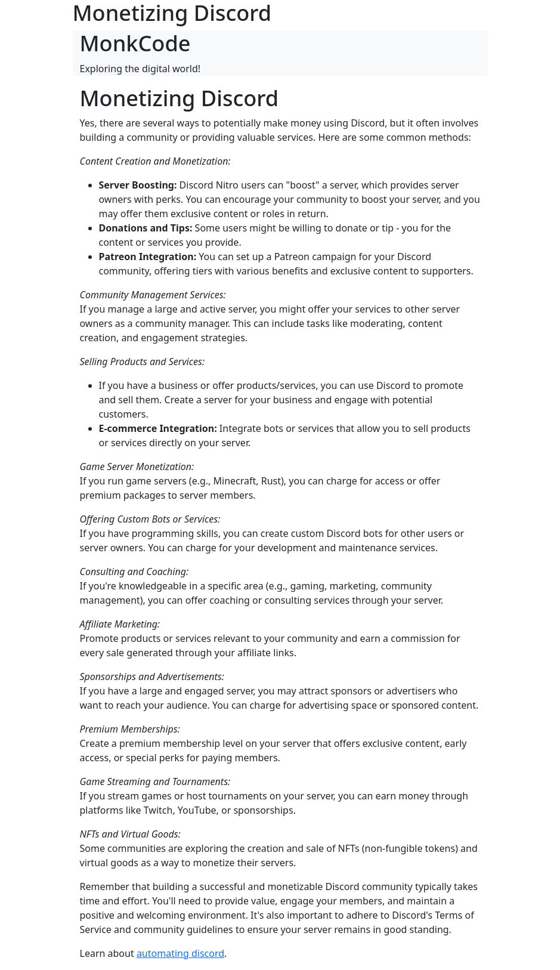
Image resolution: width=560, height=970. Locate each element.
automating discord (180, 953)
